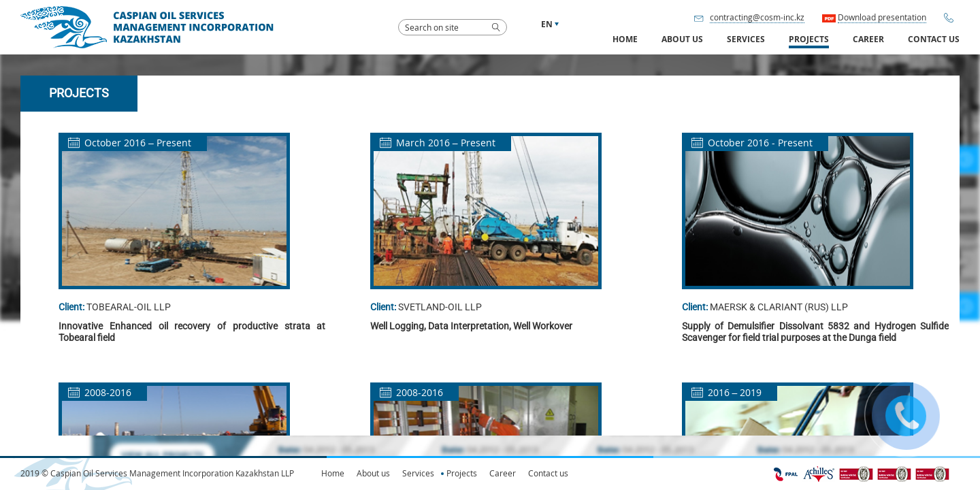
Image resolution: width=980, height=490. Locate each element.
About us (373, 473)
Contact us (934, 39)
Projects (809, 39)
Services (418, 473)
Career (868, 39)
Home (625, 39)
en (547, 24)
